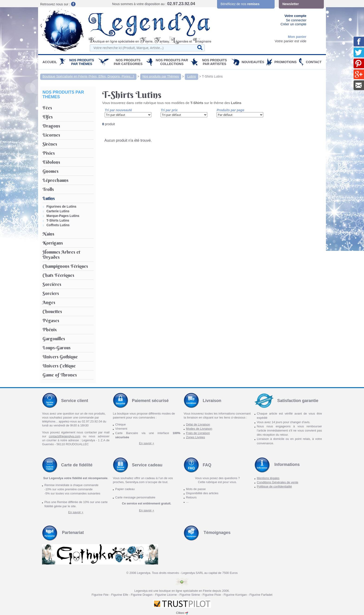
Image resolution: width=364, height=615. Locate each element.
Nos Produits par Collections (172, 62)
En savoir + (147, 443)
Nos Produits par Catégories (128, 62)
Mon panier (297, 37)
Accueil (50, 62)
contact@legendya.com (65, 436)
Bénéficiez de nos (240, 4)
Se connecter (296, 20)
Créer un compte (293, 24)
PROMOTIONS (286, 62)
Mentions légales (268, 478)
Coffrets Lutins (58, 225)
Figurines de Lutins (61, 206)
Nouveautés (253, 62)
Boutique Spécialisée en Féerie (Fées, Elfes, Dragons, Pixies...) (88, 76)
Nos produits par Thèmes (82, 62)
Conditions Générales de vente (278, 482)
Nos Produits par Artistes (215, 62)
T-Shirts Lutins (212, 76)
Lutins (191, 76)
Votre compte (295, 16)
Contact (314, 62)
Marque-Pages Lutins (63, 216)
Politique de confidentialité (274, 486)
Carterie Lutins (58, 211)
